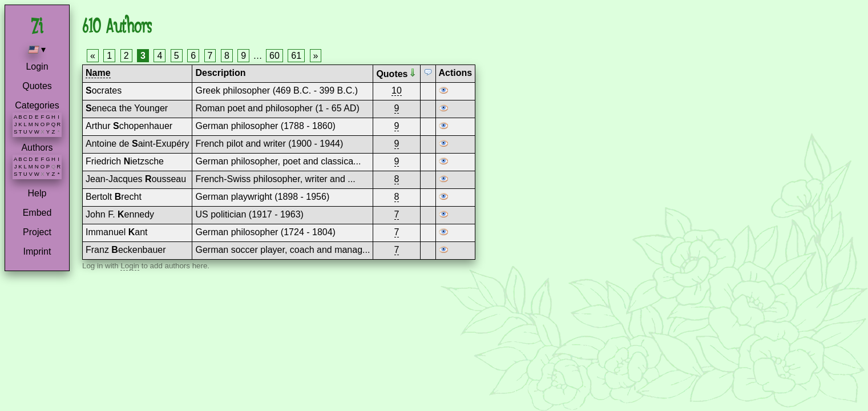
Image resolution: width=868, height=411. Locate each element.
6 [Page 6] (193, 56)
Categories (37, 105)
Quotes (37, 86)
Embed (37, 213)
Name (98, 73)
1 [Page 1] (109, 56)
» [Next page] (316, 56)
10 (397, 90)
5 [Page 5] (177, 56)
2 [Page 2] (126, 56)
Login (37, 67)
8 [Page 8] (227, 56)
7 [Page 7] (210, 56)
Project (37, 232)
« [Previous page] (93, 56)
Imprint (37, 251)
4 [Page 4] (160, 56)
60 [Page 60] (274, 56)
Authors (37, 148)
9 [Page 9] (243, 56)
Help (37, 193)
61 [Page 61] (296, 56)
